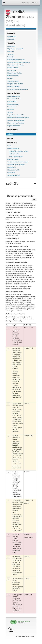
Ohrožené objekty (13, 76)
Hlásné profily (12, 36)
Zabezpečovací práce (16, 157)
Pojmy (9, 146)
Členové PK (11, 173)
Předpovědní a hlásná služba (18, 151)
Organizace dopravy (14, 126)
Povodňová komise (14, 96)
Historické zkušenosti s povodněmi (19, 62)
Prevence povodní (13, 148)
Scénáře (10, 134)
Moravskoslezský (16, 25)
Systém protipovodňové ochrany (18, 162)
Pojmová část (12, 143)
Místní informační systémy (16, 123)
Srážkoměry (11, 39)
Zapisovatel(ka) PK (14, 175)
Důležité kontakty (13, 104)
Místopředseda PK (13, 170)
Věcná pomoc (12, 107)
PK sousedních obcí (14, 99)
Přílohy (10, 138)
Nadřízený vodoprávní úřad (16, 60)
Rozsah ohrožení (13, 68)
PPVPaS (10, 78)
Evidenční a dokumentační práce (18, 118)
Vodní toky (11, 54)
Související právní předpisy (16, 165)
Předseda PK (12, 167)
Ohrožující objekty (13, 81)
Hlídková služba (14, 154)
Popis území (11, 46)
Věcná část (11, 43)
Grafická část (12, 130)
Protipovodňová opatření (15, 84)
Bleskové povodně (13, 86)
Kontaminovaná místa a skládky (18, 89)
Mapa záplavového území (16, 65)
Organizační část (14, 93)
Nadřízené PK (12, 102)
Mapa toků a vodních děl (15, 49)
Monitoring (11, 33)
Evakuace (11, 110)
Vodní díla (11, 57)
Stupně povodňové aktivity (16, 120)
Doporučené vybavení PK (16, 115)
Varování (10, 112)
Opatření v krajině (13, 159)
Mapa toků (11, 52)
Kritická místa (12, 70)
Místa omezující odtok (14, 73)
